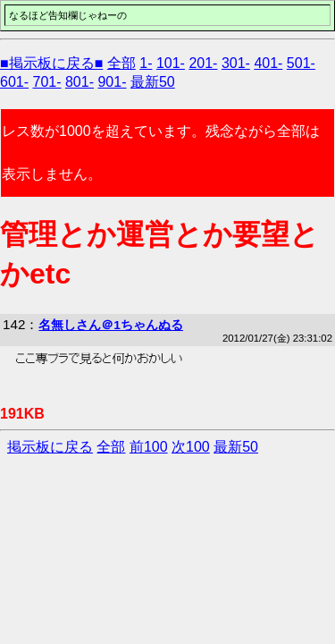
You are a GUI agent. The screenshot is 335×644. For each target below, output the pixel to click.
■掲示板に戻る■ (51, 63)
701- (46, 82)
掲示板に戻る (50, 447)
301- (236, 63)
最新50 (153, 82)
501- (301, 63)
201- (203, 63)
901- (112, 82)
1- (146, 63)
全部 (121, 63)
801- (80, 82)
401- (268, 63)
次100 (191, 447)
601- (14, 82)
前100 (149, 447)
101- (171, 63)
